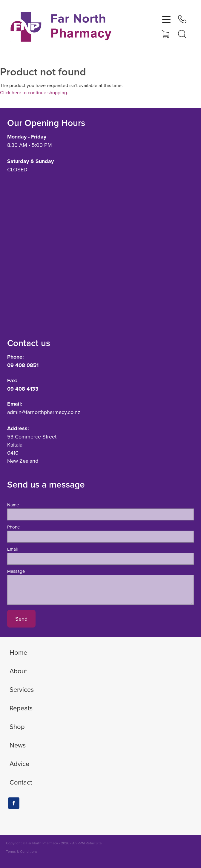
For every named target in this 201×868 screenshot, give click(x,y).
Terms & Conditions (22, 851)
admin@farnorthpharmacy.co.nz (44, 412)
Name (13, 505)
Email (12, 549)
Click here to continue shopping (33, 92)
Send (21, 619)
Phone (13, 527)
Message (16, 571)
